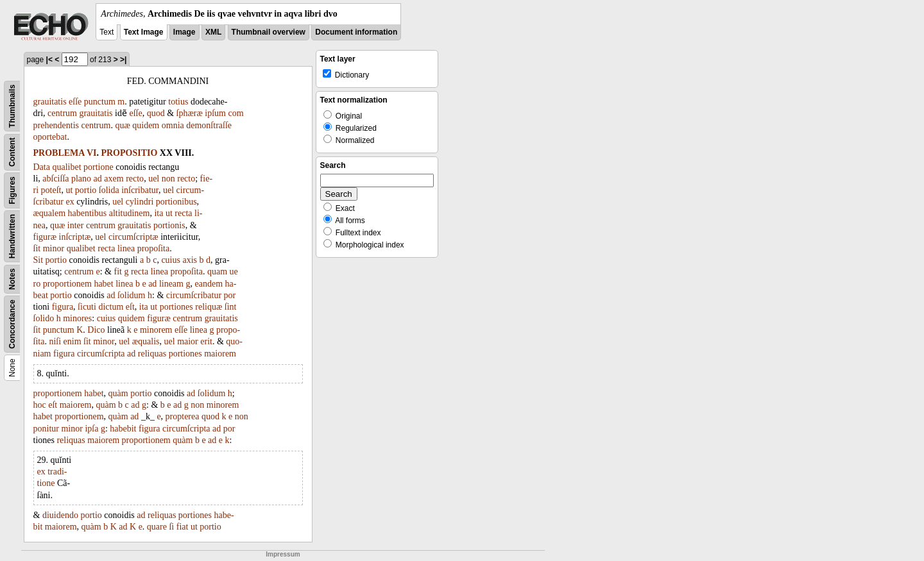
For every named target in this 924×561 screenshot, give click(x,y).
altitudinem (130, 213)
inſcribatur (140, 190)
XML (213, 32)
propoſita (154, 248)
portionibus (176, 202)
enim (73, 341)
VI (92, 153)
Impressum (283, 554)
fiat (183, 527)
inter (76, 225)
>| (123, 60)
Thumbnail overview (269, 32)
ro (37, 284)
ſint (231, 307)
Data (42, 167)
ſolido (44, 318)
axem (114, 179)
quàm (118, 393)
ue (234, 272)
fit (118, 272)
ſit (37, 248)
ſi (171, 527)
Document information (356, 32)
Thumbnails (12, 106)
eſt (130, 307)
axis (190, 260)
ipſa (91, 429)
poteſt (51, 190)
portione (98, 167)
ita (158, 213)
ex (70, 202)
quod (156, 113)
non (168, 179)
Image (184, 32)
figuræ (45, 237)
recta (183, 213)
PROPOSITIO (129, 153)
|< (49, 60)
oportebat (50, 137)
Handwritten (12, 236)
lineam (171, 284)
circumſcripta (101, 354)
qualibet (66, 167)
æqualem (50, 213)
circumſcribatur (194, 295)
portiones (176, 307)
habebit (123, 429)
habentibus (88, 213)
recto (135, 179)
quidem (146, 125)
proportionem (67, 284)
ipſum (215, 113)
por (230, 295)
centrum (62, 113)
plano (81, 179)
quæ (122, 125)
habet (103, 284)
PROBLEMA (59, 153)
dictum (111, 307)
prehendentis (56, 125)
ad (98, 179)
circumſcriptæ (133, 237)
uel (154, 179)
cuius (171, 260)
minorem (156, 330)
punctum (100, 102)
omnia (173, 125)
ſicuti (87, 307)
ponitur (46, 429)
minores (77, 318)
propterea (183, 416)
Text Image (144, 32)
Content (12, 152)
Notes (12, 279)
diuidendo (60, 515)
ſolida (109, 190)
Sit (38, 260)
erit (206, 341)
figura (63, 307)
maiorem (220, 354)
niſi (55, 341)
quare (157, 527)
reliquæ (209, 307)
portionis (169, 225)
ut (69, 190)
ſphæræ (190, 113)
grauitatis (50, 102)
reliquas (152, 354)
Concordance (12, 324)
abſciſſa (56, 179)
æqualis (146, 341)
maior (188, 341)
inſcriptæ (75, 237)
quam (217, 272)
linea (126, 248)
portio (86, 190)
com (235, 113)
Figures (12, 190)
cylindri (140, 202)
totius (178, 102)
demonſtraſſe (209, 125)
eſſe (75, 102)
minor (54, 248)
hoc (40, 405)
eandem (209, 284)
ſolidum (132, 295)
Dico (96, 330)
